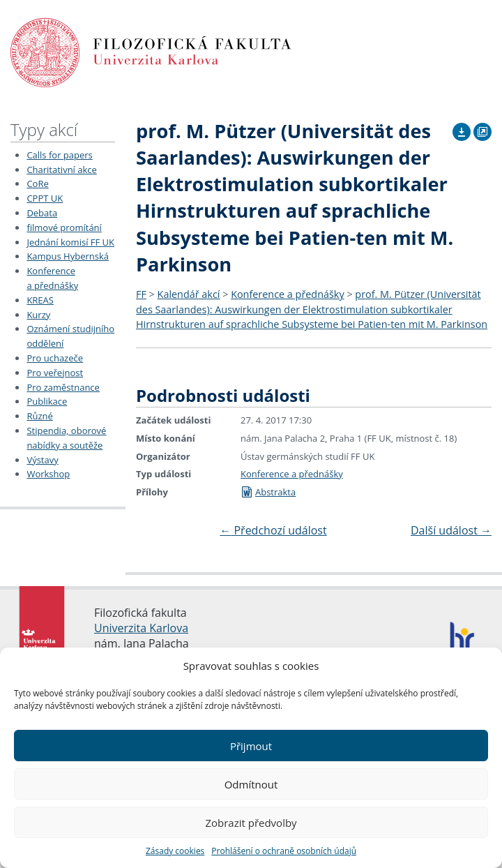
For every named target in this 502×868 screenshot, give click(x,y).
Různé (39, 416)
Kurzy (38, 315)
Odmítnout (251, 784)
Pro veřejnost (55, 373)
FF (141, 294)
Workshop (48, 474)
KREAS (40, 300)
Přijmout (251, 746)
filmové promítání (64, 227)
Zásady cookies (175, 851)
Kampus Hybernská (68, 256)
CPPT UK (45, 198)
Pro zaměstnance (63, 387)
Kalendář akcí (189, 294)
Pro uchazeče (55, 358)
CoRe (37, 184)
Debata (42, 213)
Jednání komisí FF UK (70, 242)
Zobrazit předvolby (251, 823)
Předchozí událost (273, 530)
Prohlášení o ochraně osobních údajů (284, 851)
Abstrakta (268, 492)
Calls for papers (59, 155)
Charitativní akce (61, 170)
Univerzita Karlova (141, 628)
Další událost (451, 530)
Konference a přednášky (287, 294)
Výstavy (42, 460)
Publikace (47, 401)
